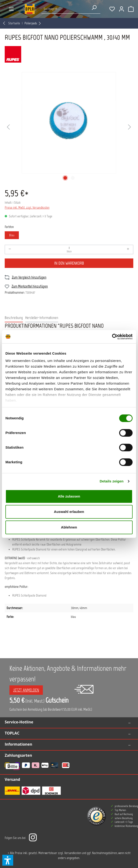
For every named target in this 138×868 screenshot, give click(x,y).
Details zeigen (112, 481)
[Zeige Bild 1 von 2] (65, 178)
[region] (69, 127)
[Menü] (11, 9)
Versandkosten (73, 853)
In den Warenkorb (69, 263)
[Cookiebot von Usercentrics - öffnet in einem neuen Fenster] (112, 337)
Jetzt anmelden (26, 690)
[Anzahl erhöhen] (128, 249)
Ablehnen (69, 527)
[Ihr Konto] (122, 9)
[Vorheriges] (8, 127)
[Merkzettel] (112, 9)
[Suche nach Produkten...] (65, 9)
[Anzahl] (69, 249)
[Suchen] (94, 8)
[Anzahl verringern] (10, 249)
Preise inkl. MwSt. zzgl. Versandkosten (27, 208)
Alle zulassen (69, 496)
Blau (12, 235)
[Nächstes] (130, 127)
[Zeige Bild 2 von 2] (73, 178)
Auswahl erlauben (69, 512)
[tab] (14, 318)
